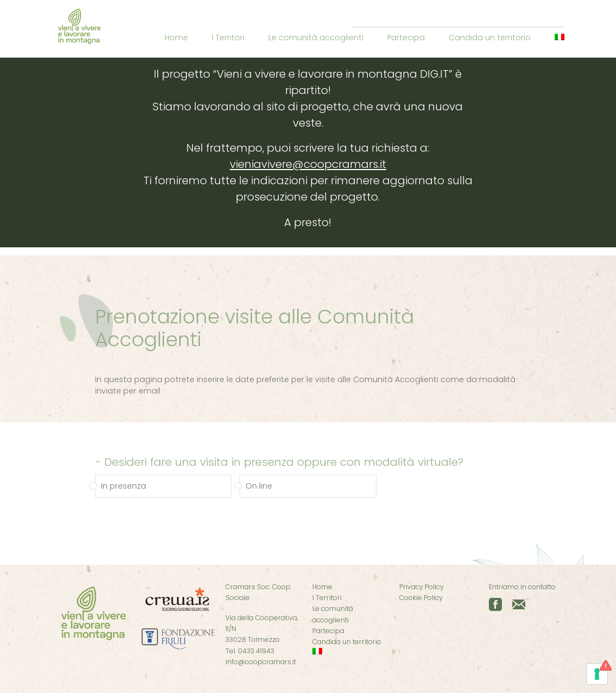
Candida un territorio (490, 38)
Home (176, 38)
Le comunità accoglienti (316, 38)
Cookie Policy (421, 598)
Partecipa (406, 38)
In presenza (124, 488)
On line (259, 488)
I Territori (228, 38)
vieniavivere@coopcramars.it (308, 164)
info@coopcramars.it (261, 662)
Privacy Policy (422, 587)
